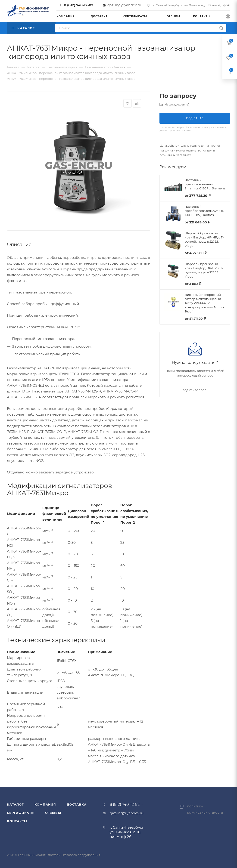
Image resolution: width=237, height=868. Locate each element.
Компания (45, 804)
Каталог (15, 804)
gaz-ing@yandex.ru (124, 5)
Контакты (17, 821)
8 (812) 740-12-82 (79, 5)
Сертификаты (21, 813)
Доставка (76, 804)
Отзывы (53, 813)
